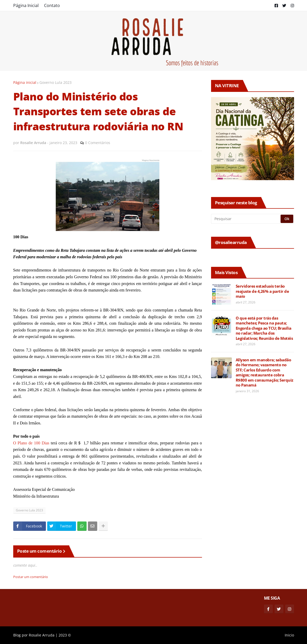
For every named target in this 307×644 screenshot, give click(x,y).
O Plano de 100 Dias (31, 443)
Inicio (289, 635)
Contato (52, 5)
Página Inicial (26, 5)
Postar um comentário (31, 577)
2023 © (65, 635)
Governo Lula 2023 (55, 82)
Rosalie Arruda (42, 635)
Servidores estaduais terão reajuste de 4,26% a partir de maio (262, 291)
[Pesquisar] (246, 219)
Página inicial (25, 82)
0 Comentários (98, 143)
